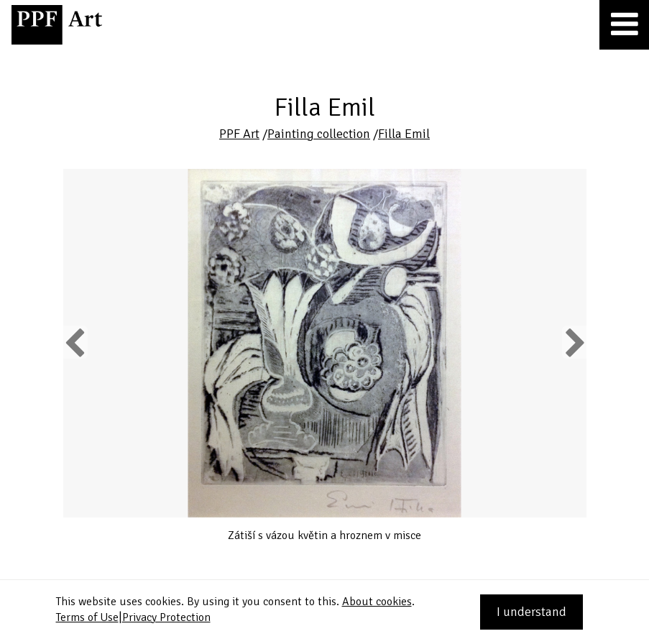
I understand (531, 612)
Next (574, 342)
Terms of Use (87, 617)
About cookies (377, 602)
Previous (75, 342)
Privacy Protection (166, 617)
